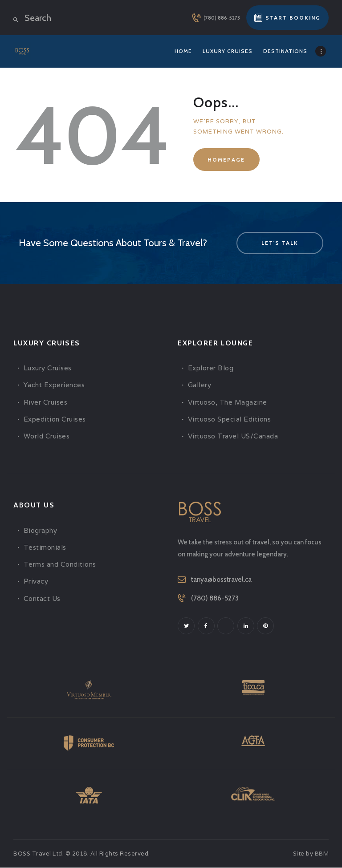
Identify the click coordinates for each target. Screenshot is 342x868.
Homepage (226, 160)
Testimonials (45, 547)
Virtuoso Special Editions (230, 419)
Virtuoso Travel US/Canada (233, 436)
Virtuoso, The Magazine (228, 402)
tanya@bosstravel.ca (221, 580)
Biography (41, 530)
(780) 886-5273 (215, 598)
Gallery (200, 385)
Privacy (36, 581)
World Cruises (47, 436)
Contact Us (42, 598)
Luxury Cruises (48, 368)
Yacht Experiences (54, 385)
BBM (322, 854)
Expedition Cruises (55, 419)
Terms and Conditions (60, 564)
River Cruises (46, 402)
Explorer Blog (211, 368)
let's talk (280, 243)
